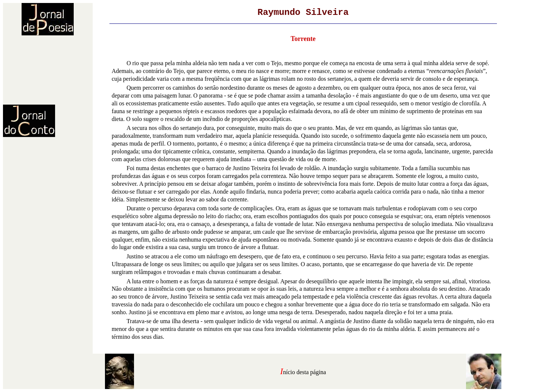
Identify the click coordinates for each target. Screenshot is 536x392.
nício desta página (304, 372)
